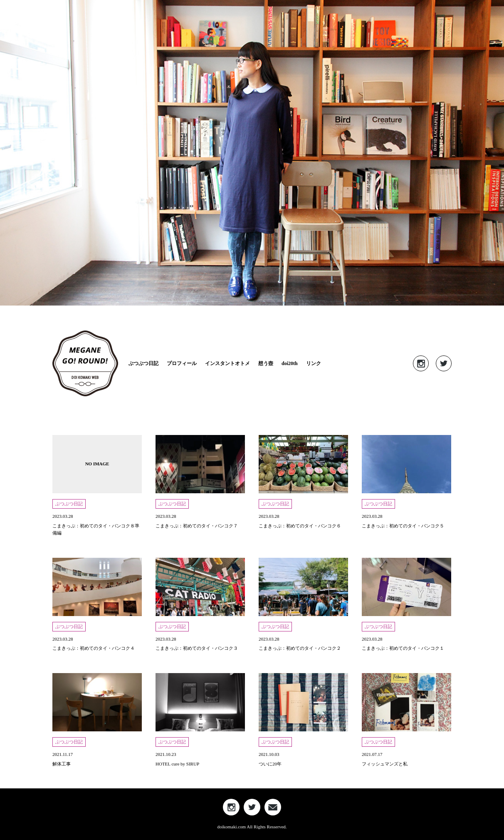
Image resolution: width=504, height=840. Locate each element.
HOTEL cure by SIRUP (177, 764)
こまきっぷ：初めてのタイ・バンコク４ (94, 648)
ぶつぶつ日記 (143, 363)
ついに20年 (270, 764)
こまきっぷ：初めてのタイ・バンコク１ (403, 648)
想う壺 (266, 363)
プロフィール (182, 363)
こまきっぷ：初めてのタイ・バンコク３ (197, 648)
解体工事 (62, 764)
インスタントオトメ (227, 363)
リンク (314, 363)
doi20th (290, 363)
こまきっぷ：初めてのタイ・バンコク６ (300, 526)
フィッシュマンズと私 (385, 764)
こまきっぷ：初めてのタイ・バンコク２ (300, 648)
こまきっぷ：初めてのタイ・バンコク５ (403, 526)
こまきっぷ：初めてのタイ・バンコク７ (197, 526)
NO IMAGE (97, 464)
